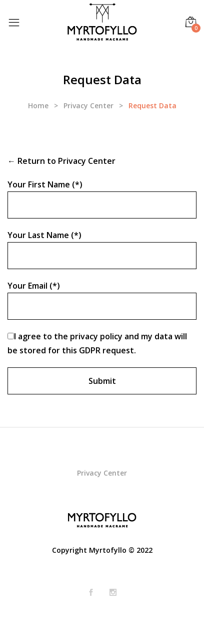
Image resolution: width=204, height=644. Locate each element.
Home (38, 105)
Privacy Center (88, 105)
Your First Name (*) (45, 184)
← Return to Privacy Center (61, 161)
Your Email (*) (34, 286)
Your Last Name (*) (44, 235)
